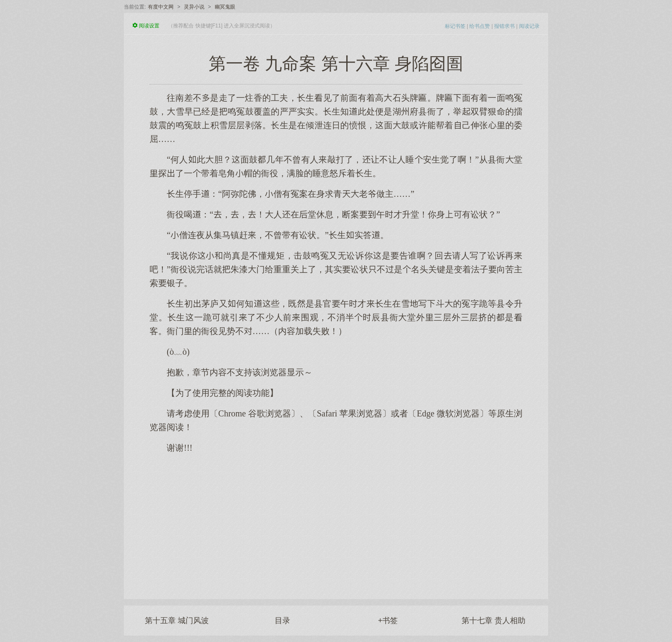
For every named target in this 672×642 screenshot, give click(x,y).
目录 (282, 621)
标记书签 (455, 26)
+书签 (388, 621)
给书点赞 (480, 26)
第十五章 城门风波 (177, 621)
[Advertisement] (336, 522)
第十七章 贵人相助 (493, 621)
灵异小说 (194, 7)
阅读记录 (529, 26)
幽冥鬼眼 (225, 7)
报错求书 (504, 26)
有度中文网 (161, 7)
